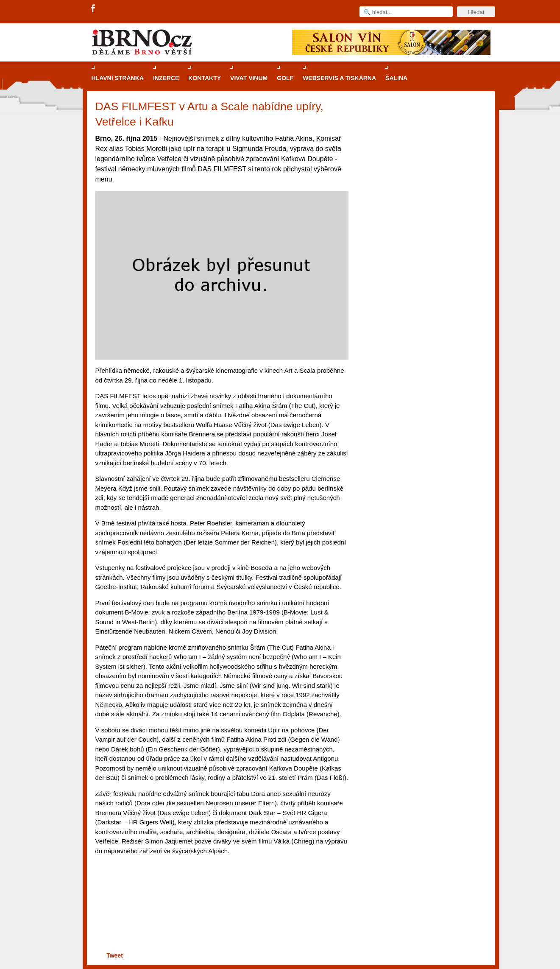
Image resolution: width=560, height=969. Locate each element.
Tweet (115, 955)
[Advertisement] (221, 917)
